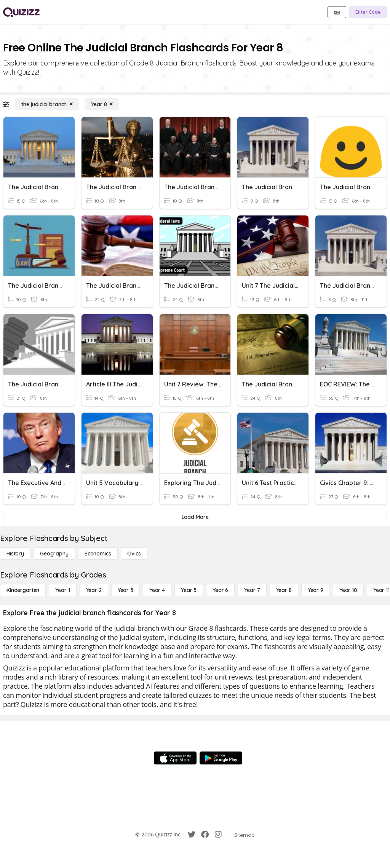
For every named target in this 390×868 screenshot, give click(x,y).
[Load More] (195, 517)
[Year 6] (220, 590)
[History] (15, 554)
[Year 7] (252, 590)
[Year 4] (157, 590)
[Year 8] (102, 104)
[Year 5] (189, 590)
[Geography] (54, 554)
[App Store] (175, 758)
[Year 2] (94, 590)
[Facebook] (205, 834)
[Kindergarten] (23, 590)
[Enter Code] (368, 12)
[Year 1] (62, 590)
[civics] (134, 554)
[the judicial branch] (47, 104)
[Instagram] (218, 834)
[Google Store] (221, 758)
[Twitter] (192, 834)
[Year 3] (125, 590)
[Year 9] (316, 590)
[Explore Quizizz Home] (21, 12)
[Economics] (98, 554)
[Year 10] (348, 590)
